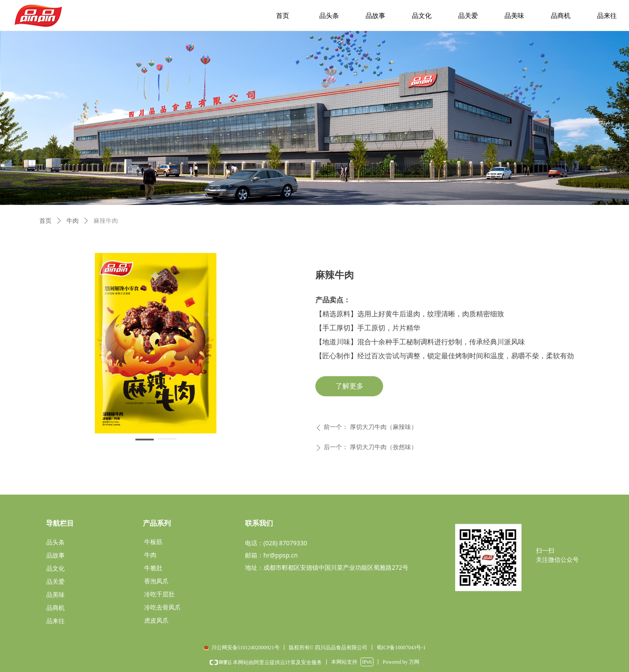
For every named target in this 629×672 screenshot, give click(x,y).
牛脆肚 (153, 568)
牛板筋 (153, 542)
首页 (45, 221)
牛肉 (73, 221)
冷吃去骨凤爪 (162, 608)
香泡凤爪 (156, 581)
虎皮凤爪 (156, 621)
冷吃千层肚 (159, 594)
